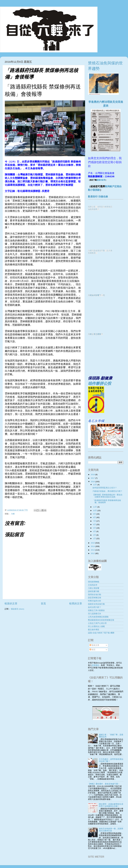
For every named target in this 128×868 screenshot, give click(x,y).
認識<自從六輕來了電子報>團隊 (101, 633)
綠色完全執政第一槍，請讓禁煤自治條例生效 (111, 830)
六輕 (13, 514)
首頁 (43, 604)
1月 (95, 538)
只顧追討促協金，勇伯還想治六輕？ (107, 491)
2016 (93, 482)
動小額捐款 (94, 190)
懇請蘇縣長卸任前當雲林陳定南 (101, 620)
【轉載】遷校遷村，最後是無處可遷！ (104, 784)
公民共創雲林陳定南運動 (98, 617)
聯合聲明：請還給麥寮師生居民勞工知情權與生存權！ (111, 805)
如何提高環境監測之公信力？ (105, 488)
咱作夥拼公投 (100, 383)
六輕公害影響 (94, 588)
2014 (93, 546)
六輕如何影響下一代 (96, 295)
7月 (95, 521)
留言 (93, 650)
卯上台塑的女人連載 (96, 626)
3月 (95, 531)
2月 (95, 535)
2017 (93, 478)
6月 (95, 524)
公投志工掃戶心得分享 (97, 623)
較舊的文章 (76, 604)
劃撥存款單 (101, 180)
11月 (95, 507)
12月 (95, 485)
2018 (93, 475)
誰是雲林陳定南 (95, 598)
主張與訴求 (93, 585)
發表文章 (94, 645)
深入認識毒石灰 (95, 614)
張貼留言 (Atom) (17, 609)
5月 (95, 528)
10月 (95, 510)
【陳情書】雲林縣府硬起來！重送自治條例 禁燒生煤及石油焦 (107, 496)
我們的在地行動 (95, 595)
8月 (95, 517)
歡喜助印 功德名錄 (98, 197)
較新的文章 (11, 604)
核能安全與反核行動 (96, 604)
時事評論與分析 (95, 601)
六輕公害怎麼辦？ (95, 334)
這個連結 (95, 665)
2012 (93, 553)
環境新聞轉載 (94, 582)
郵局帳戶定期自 (113, 186)
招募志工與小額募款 (96, 610)
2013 (93, 550)
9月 (95, 514)
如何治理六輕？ (95, 607)
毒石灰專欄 (96, 421)
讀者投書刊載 (94, 591)
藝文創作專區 (94, 630)
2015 (93, 543)
